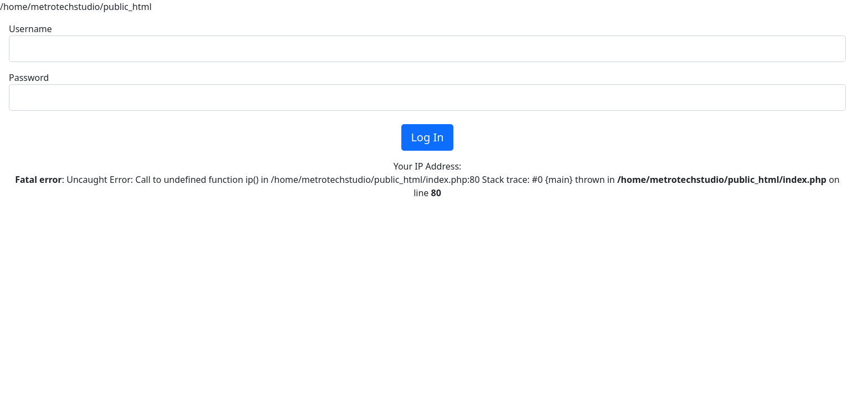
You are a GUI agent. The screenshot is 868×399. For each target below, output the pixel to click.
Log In (427, 137)
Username (30, 29)
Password (29, 78)
